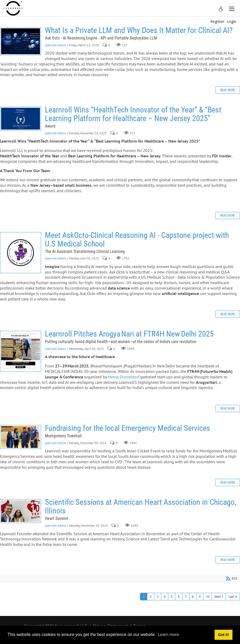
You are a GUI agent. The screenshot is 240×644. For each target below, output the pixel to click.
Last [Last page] (231, 597)
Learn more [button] (168, 635)
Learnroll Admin (56, 45)
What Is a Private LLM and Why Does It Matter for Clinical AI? (21, 41)
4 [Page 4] (165, 597)
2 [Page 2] (151, 597)
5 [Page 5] (172, 597)
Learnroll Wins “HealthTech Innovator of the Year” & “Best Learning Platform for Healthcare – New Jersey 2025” (21, 119)
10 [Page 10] (208, 597)
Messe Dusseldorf (124, 377)
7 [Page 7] (186, 597)
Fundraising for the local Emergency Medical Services (21, 437)
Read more (228, 90)
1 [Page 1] (144, 597)
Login (231, 21)
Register (217, 21)
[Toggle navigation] (232, 8)
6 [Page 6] (179, 597)
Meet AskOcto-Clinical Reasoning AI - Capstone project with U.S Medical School (21, 253)
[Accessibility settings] (221, 8)
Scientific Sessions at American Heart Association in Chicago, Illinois (21, 511)
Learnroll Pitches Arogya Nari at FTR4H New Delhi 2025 (21, 351)
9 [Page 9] (200, 597)
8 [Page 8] (193, 597)
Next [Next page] (218, 597)
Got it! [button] (223, 635)
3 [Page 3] (158, 597)
